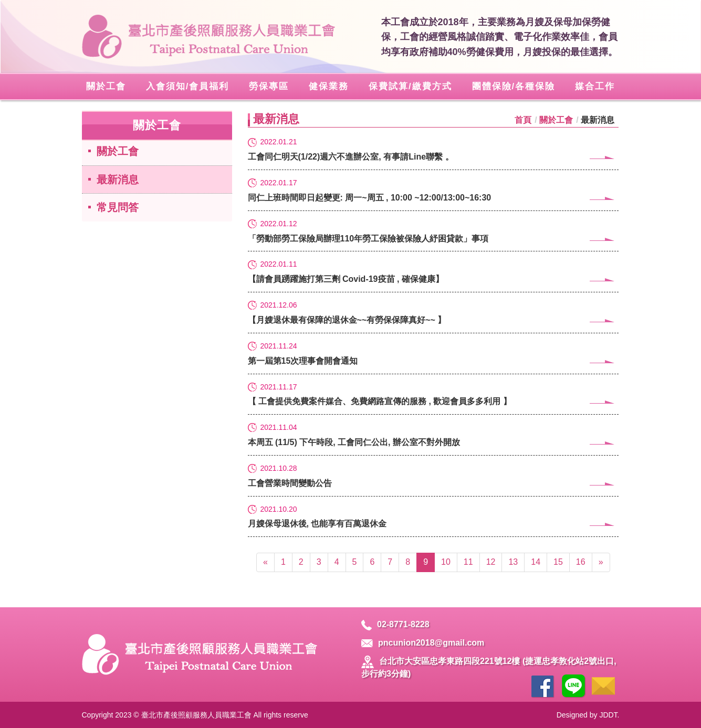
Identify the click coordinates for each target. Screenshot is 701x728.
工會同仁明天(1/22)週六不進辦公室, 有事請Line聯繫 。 (433, 156)
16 (581, 562)
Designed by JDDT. (588, 715)
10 (446, 562)
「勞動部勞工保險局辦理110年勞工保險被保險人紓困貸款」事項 (433, 238)
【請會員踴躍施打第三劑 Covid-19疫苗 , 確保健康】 (433, 278)
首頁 (523, 120)
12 (491, 562)
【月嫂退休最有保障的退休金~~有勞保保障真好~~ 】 (433, 319)
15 (558, 562)
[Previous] (265, 562)
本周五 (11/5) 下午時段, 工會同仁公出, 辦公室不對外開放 (433, 442)
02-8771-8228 (395, 624)
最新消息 (118, 180)
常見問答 (118, 207)
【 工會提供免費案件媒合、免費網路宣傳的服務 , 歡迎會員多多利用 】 (433, 401)
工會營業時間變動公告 (433, 483)
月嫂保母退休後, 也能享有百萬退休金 (433, 523)
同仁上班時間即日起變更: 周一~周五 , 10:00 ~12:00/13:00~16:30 (433, 197)
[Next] (601, 562)
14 (536, 562)
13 (513, 562)
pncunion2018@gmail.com (423, 643)
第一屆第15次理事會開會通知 (433, 360)
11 (468, 562)
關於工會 (118, 151)
